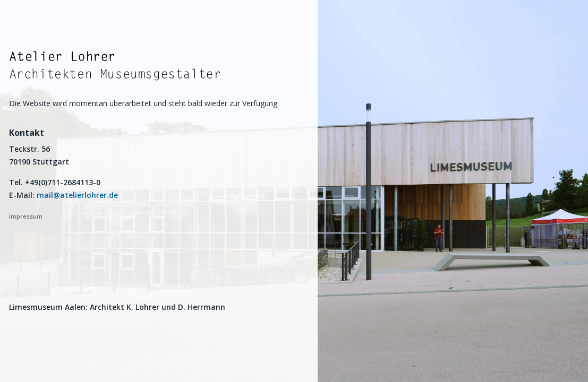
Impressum (26, 216)
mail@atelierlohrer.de (77, 195)
